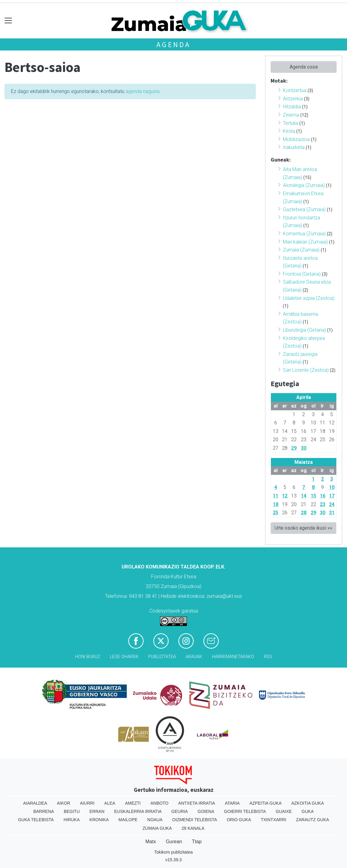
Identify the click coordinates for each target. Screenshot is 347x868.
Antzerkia (293, 99)
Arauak (194, 657)
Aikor (64, 803)
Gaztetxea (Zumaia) (304, 209)
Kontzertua (295, 90)
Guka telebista (36, 820)
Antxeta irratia (197, 803)
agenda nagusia (142, 91)
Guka (308, 811)
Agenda (173, 45)
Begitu (72, 811)
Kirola (289, 131)
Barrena (44, 811)
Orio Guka (239, 820)
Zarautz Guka (312, 820)
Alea (110, 803)
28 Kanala (193, 828)
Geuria (180, 811)
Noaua (155, 820)
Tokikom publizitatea (173, 852)
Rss (268, 657)
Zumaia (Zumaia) (301, 250)
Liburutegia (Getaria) (304, 330)
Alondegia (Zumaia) (304, 185)
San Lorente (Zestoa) (306, 370)
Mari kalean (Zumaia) (305, 242)
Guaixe (284, 811)
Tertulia (290, 123)
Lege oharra (124, 657)
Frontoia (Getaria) (302, 274)
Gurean (174, 842)
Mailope (128, 820)
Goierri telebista (245, 811)
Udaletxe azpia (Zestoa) (309, 298)
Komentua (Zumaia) (304, 234)
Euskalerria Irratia (138, 811)
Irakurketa (294, 147)
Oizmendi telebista (195, 820)
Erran (97, 811)
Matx (151, 842)
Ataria (232, 803)
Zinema (291, 115)
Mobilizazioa (296, 139)
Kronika (99, 820)
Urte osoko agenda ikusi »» (303, 528)
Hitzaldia (292, 107)
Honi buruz (88, 657)
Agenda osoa (304, 67)
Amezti (133, 803)
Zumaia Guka (157, 828)
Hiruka (72, 820)
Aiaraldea (35, 803)
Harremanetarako (233, 657)
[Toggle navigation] (8, 21)
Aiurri (87, 803)
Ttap (197, 842)
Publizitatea (162, 657)
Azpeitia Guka (266, 803)
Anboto (159, 803)
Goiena (206, 811)
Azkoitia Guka (308, 803)
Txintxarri (274, 820)
